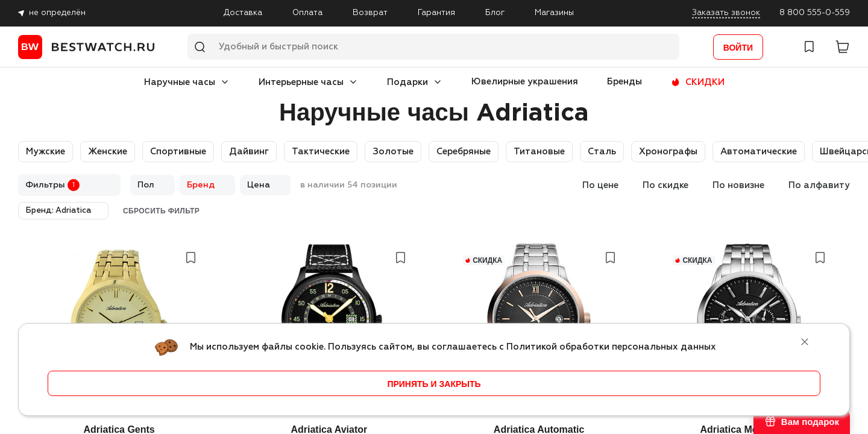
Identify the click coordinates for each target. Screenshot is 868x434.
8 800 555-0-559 (815, 13)
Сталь (602, 152)
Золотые (393, 152)
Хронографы (668, 152)
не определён (57, 13)
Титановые (539, 152)
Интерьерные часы (301, 82)
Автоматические (759, 152)
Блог (495, 13)
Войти (738, 48)
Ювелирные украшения (525, 82)
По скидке (665, 185)
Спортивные (178, 152)
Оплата (307, 13)
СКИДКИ (705, 82)
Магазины (554, 13)
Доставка (243, 13)
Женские (108, 152)
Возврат (370, 13)
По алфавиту (819, 185)
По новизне (738, 185)
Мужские (46, 152)
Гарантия (436, 13)
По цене (600, 185)
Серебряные (464, 152)
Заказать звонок (726, 13)
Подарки (407, 82)
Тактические (321, 152)
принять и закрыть (434, 384)
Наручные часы (180, 82)
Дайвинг (249, 152)
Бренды (624, 82)
